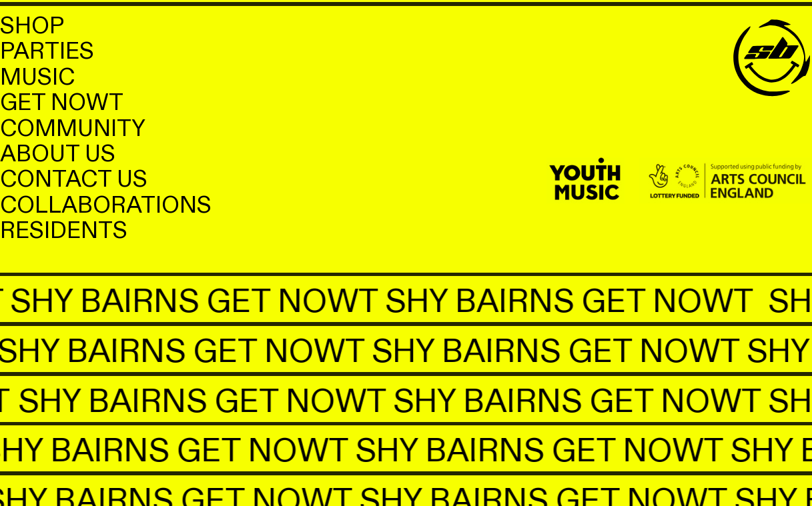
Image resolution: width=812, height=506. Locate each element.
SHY (40, 302)
